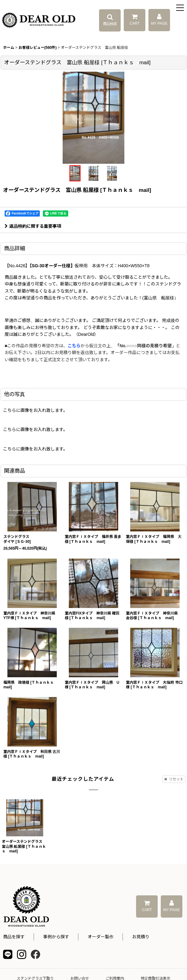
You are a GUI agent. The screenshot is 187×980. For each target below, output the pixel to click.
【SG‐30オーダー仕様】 (52, 266)
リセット (174, 779)
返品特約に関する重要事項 (33, 226)
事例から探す (56, 937)
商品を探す (14, 937)
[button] (180, 8)
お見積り (141, 937)
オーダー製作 (101, 937)
